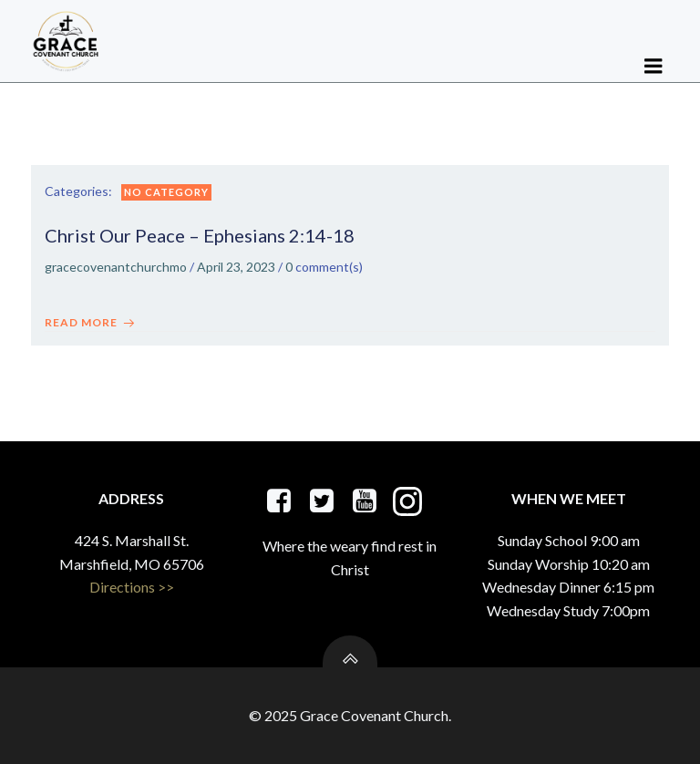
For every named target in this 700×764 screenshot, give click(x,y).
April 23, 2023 (236, 267)
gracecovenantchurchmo (116, 267)
